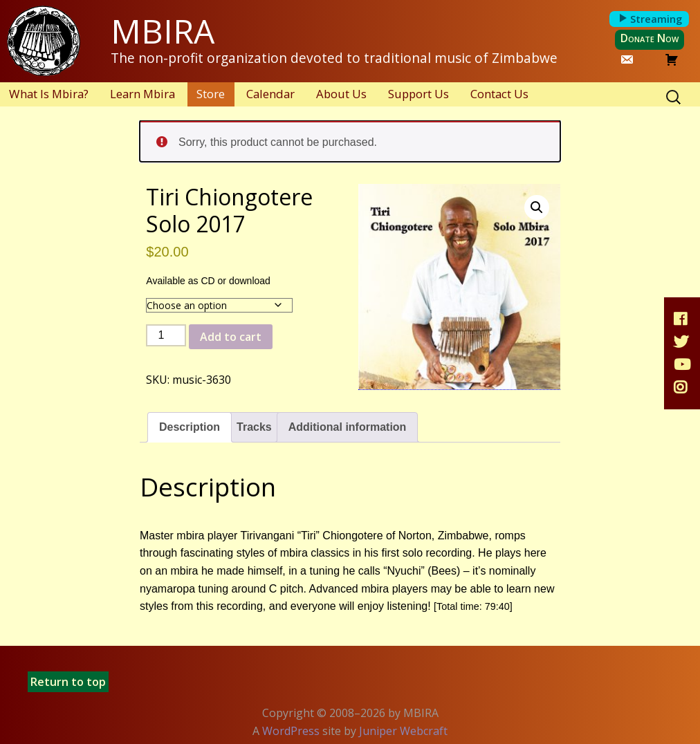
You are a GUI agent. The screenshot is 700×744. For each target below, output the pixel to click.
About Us (341, 94)
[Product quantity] (166, 335)
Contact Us (499, 94)
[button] (537, 207)
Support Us (418, 94)
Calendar (270, 94)
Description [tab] (190, 427)
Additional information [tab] (348, 427)
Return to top (68, 682)
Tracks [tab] (254, 427)
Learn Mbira (142, 94)
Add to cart (231, 337)
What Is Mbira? (49, 94)
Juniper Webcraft (403, 731)
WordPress (291, 731)
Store (211, 94)
